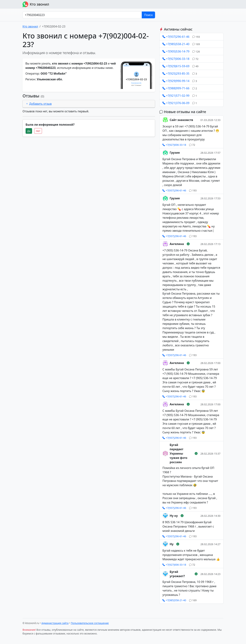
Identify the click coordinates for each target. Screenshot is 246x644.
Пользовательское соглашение (90, 623)
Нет (38, 131)
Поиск (148, 15)
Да (29, 131)
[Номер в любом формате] (82, 15)
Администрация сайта (55, 623)
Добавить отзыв (39, 104)
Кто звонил (36, 4)
